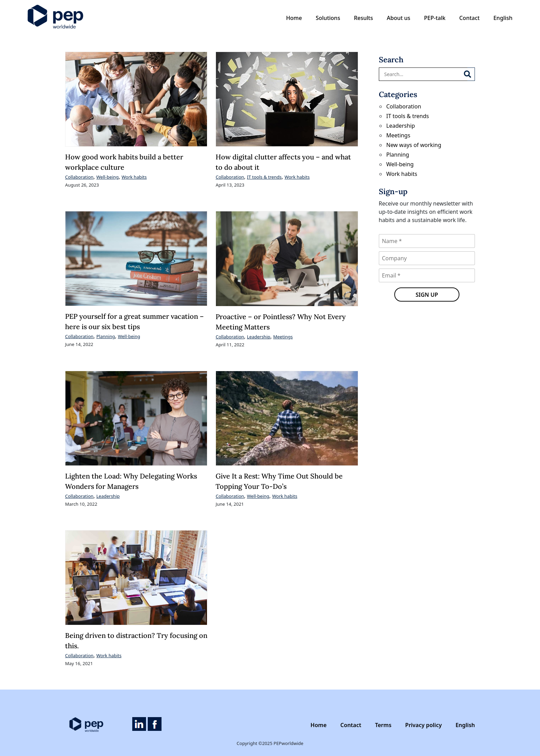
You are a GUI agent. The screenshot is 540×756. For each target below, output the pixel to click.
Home (294, 18)
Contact (469, 18)
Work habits (134, 177)
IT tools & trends (264, 177)
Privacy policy (424, 725)
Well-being (108, 177)
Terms (383, 725)
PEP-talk (435, 18)
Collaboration (79, 177)
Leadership (259, 337)
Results (364, 18)
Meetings (283, 337)
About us (398, 18)
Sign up (427, 295)
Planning (106, 336)
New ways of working (414, 145)
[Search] (471, 74)
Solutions (328, 18)
